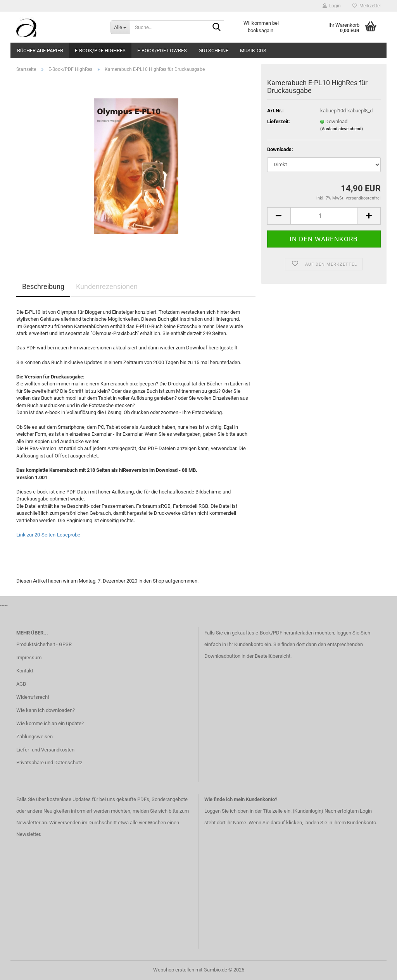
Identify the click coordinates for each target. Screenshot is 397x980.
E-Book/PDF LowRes (162, 51)
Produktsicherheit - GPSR (44, 644)
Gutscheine (213, 51)
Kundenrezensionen (107, 286)
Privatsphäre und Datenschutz (49, 763)
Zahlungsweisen (35, 737)
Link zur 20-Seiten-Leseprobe (48, 535)
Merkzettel (367, 6)
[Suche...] (120, 27)
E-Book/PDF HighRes (100, 51)
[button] (279, 216)
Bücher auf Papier (40, 51)
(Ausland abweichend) (342, 129)
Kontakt (25, 671)
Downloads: (280, 149)
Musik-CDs (253, 51)
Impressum (29, 658)
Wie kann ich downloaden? (46, 710)
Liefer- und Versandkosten (45, 750)
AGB (21, 684)
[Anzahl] (324, 216)
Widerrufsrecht (33, 697)
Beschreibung (43, 286)
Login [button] (332, 6)
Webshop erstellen (174, 970)
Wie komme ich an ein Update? (50, 723)
